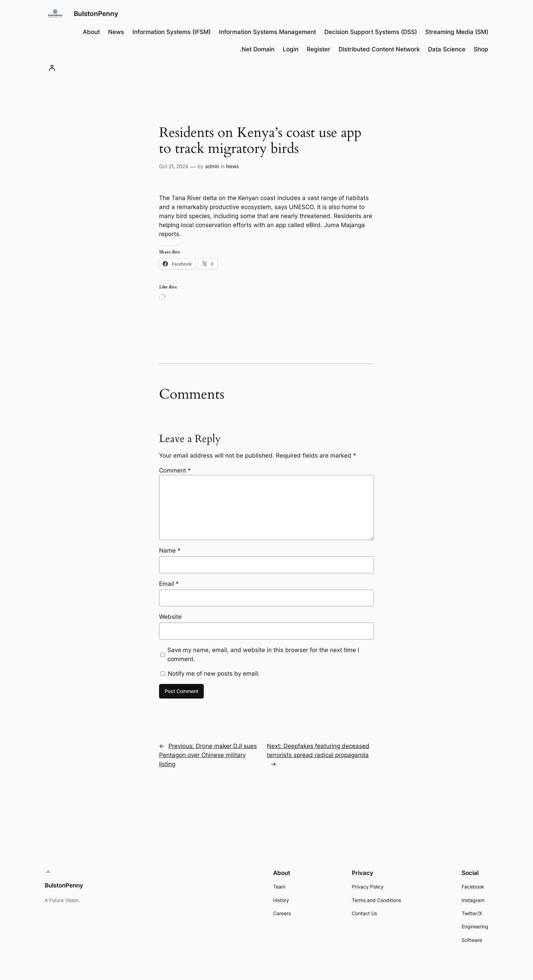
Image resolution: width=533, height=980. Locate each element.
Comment (175, 470)
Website (170, 617)
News (232, 166)
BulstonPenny (96, 14)
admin (212, 166)
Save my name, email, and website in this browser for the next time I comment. (263, 654)
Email (169, 584)
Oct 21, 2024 (174, 166)
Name (170, 550)
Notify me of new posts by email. (214, 674)
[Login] (52, 68)
